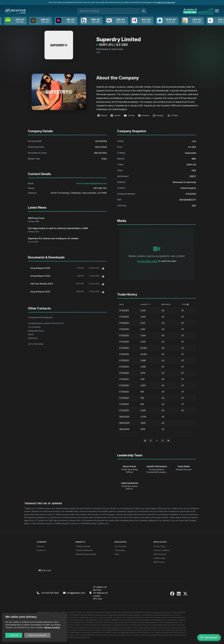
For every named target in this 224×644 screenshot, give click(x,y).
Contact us (41, 550)
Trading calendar (83, 546)
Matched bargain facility (86, 554)
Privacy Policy (160, 546)
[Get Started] (209, 637)
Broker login (45, 570)
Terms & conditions (162, 550)
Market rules (159, 562)
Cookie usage (160, 558)
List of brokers (121, 546)
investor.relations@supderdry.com (92, 189)
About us (40, 546)
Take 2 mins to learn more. (166, 2)
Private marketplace (84, 550)
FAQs (117, 554)
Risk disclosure (160, 554)
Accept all (14, 635)
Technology (120, 550)
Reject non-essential (37, 635)
